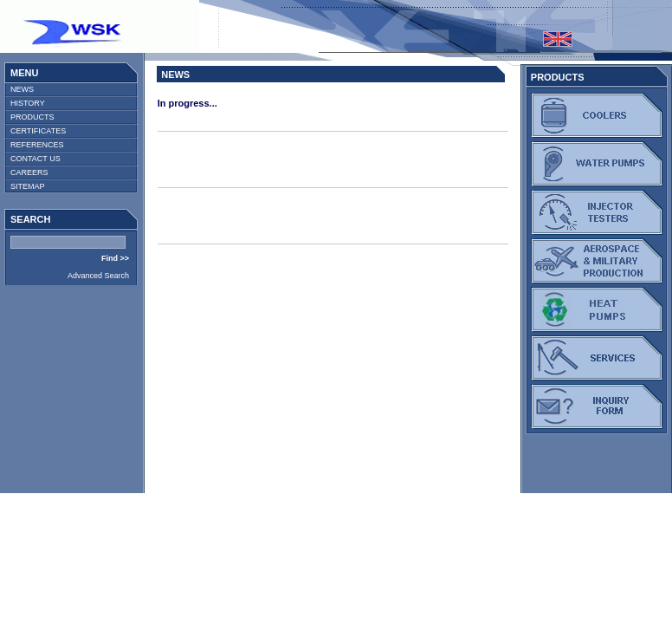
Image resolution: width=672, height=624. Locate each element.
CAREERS (29, 172)
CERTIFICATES (38, 131)
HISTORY (28, 103)
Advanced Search (98, 276)
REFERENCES (37, 145)
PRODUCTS (32, 117)
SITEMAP (28, 186)
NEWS (22, 89)
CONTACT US (36, 159)
